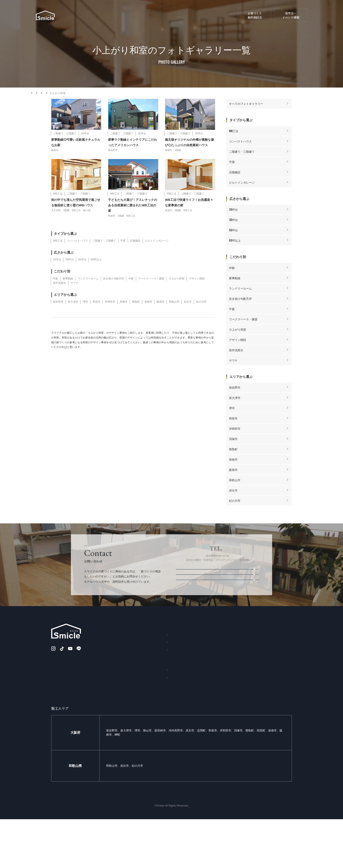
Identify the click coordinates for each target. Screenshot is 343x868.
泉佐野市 (58, 313)
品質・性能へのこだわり (121, 711)
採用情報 (222, 734)
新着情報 (135, 12)
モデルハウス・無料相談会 (217, 618)
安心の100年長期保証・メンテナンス (128, 734)
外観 (56, 290)
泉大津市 (73, 313)
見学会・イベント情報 (291, 15)
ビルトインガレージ (157, 252)
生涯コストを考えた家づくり (123, 722)
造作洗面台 (59, 295)
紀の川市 (201, 313)
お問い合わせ (153, 12)
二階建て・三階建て (104, 252)
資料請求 (171, 12)
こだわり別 (92, 93)
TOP (109, 675)
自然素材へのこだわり (119, 699)
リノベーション (184, 20)
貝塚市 (124, 313)
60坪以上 (96, 271)
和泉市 (96, 313)
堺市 (86, 313)
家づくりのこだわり (118, 687)
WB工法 (58, 252)
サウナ (74, 295)
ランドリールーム (88, 290)
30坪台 (70, 271)
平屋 (123, 252)
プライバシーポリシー (279, 711)
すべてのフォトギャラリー (246, 104)
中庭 (131, 290)
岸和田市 (110, 313)
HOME (33, 93)
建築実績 (161, 20)
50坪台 (82, 271)
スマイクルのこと (222, 12)
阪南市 (161, 313)
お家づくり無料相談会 (255, 15)
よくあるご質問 (183, 691)
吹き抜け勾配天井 (114, 290)
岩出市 (188, 313)
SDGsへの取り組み (185, 698)
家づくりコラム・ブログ (195, 12)
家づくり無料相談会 (228, 722)
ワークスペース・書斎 (151, 290)
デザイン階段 (197, 290)
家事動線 (68, 290)
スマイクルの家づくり (134, 20)
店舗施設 (135, 252)
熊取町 (136, 313)
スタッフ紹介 (182, 684)
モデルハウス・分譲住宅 (216, 20)
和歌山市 (174, 313)
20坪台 (57, 271)
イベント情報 (217, 608)
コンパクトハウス (77, 252)
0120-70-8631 (222, 584)
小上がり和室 (177, 290)
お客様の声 (180, 726)
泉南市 (148, 313)
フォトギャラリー (70, 93)
